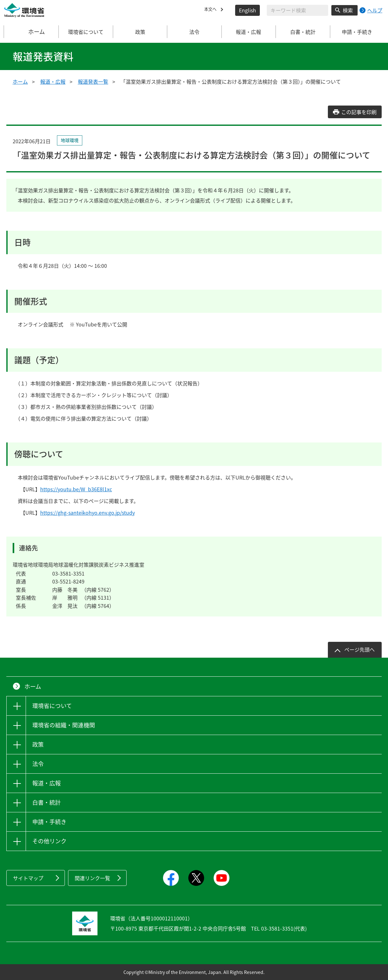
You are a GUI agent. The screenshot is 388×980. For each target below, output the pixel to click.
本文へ (212, 10)
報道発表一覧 (93, 81)
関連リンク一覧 (92, 878)
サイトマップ (28, 878)
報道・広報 (53, 81)
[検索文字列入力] (297, 10)
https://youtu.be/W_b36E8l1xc (76, 489)
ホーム (32, 32)
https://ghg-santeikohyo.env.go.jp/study (88, 513)
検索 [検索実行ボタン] (348, 10)
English (247, 10)
